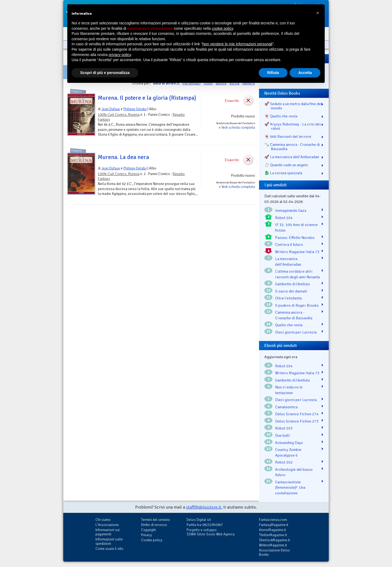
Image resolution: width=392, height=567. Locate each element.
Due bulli (282, 435)
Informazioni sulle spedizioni (109, 541)
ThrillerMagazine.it (273, 535)
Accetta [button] (305, 73)
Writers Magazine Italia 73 (297, 252)
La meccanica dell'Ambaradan (288, 262)
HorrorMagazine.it (272, 530)
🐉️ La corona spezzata (283, 173)
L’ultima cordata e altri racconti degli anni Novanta (297, 274)
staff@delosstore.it (204, 507)
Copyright (148, 530)
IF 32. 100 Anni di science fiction (296, 227)
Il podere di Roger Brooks (297, 305)
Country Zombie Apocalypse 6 (288, 452)
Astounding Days (289, 443)
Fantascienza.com (273, 520)
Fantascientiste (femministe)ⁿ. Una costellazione (290, 488)
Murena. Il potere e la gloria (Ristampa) (147, 98)
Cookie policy (152, 540)
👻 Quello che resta (281, 116)
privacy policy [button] (120, 55)
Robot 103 (284, 428)
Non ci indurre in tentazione (289, 390)
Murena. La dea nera (123, 157)
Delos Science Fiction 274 (297, 414)
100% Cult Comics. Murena (119, 115)
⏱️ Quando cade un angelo (286, 165)
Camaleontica (286, 407)
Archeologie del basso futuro (294, 472)
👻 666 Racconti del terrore (288, 136)
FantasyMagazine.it (274, 525)
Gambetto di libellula (292, 284)
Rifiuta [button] (273, 73)
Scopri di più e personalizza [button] (105, 73)
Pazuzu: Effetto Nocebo (295, 238)
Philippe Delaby (135, 109)
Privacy (146, 535)
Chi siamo (103, 520)
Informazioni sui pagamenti (108, 532)
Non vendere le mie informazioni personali (237, 44)
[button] (318, 13)
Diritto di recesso (154, 525)
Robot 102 (284, 462)
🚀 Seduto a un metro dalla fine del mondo (293, 106)
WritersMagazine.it (273, 545)
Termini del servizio (156, 520)
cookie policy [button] (222, 28)
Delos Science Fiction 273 (297, 421)
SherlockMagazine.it (274, 540)
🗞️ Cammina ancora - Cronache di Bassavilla (292, 147)
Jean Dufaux (111, 109)
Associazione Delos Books (274, 552)
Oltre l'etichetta (288, 298)
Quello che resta (289, 325)
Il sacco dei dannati (291, 291)
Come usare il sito (109, 549)
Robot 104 (284, 218)
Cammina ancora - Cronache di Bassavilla (294, 315)
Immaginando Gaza (291, 210)
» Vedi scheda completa (237, 127)
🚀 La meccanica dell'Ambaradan (292, 157)
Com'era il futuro (289, 244)
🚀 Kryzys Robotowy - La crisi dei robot (293, 126)
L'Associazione (107, 525)
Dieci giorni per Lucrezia (296, 332)
